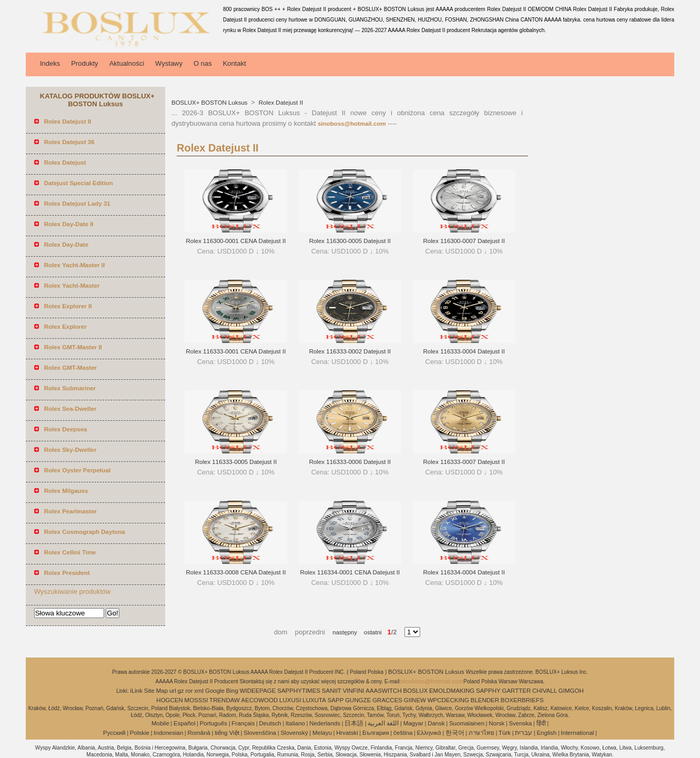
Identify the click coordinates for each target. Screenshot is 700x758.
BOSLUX (416, 691)
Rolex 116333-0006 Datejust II (350, 462)
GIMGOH (571, 691)
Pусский (114, 733)
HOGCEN (169, 700)
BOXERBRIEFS (522, 700)
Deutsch (270, 723)
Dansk (436, 723)
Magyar (413, 723)
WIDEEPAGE (258, 691)
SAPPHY (488, 691)
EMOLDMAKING (452, 691)
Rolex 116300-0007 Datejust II (464, 241)
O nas (203, 63)
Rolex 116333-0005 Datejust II (236, 462)
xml (199, 691)
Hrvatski (347, 733)
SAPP (336, 700)
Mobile (160, 723)
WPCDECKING (448, 700)
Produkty (84, 63)
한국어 (455, 733)
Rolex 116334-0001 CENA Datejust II (350, 572)
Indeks (50, 63)
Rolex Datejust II (280, 103)
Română (199, 733)
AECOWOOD (260, 700)
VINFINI (354, 691)
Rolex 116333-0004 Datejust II (464, 351)
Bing (232, 691)
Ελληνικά (429, 733)
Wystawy (169, 63)
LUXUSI (290, 700)
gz (181, 691)
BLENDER (485, 700)
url (173, 691)
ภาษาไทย (481, 733)
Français (243, 723)
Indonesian (168, 733)
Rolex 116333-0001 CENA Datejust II (236, 351)
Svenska (520, 723)
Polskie (140, 733)
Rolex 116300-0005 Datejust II (350, 241)
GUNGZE (358, 700)
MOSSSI (196, 700)
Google (215, 691)
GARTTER (516, 691)
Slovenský (294, 733)
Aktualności (127, 63)
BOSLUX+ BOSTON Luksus (210, 103)
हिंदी (541, 723)
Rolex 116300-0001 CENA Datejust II (236, 241)
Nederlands (325, 723)
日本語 (354, 723)
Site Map (156, 691)
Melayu (322, 733)
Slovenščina (260, 733)
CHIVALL (545, 691)
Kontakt (235, 63)
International (577, 733)
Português (214, 723)
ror (189, 691)
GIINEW (415, 700)
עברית (524, 733)
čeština (403, 733)
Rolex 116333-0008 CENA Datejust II (236, 572)
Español (185, 723)
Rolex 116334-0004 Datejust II (464, 572)
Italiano (295, 723)
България (376, 733)
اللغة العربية (383, 723)
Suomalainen (467, 723)
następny (345, 632)
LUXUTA (314, 700)
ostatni (369, 632)
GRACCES (387, 700)
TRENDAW (225, 700)
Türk (505, 733)
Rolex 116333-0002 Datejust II (350, 351)
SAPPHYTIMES (299, 691)
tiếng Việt (227, 733)
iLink (136, 691)
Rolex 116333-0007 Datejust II (464, 462)
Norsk (496, 723)
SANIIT (332, 691)
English (546, 733)
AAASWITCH (383, 691)
